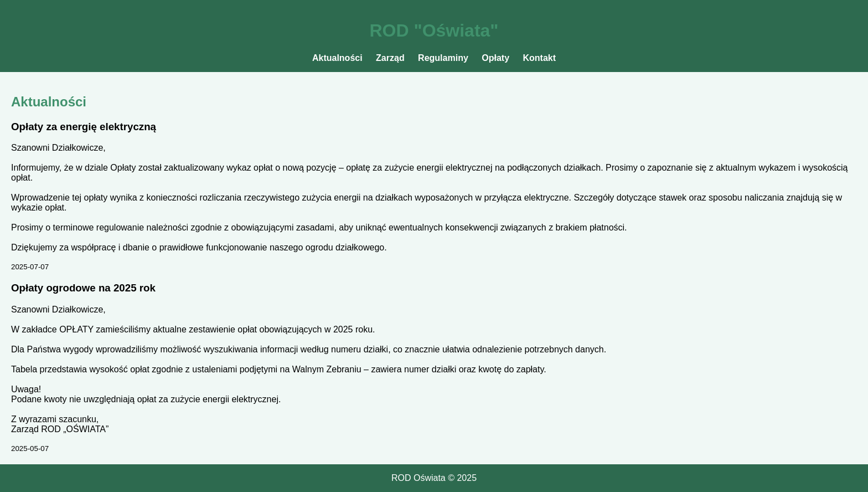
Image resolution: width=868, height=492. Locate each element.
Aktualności (337, 58)
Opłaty (495, 58)
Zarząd (390, 58)
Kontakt (540, 58)
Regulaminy (443, 58)
